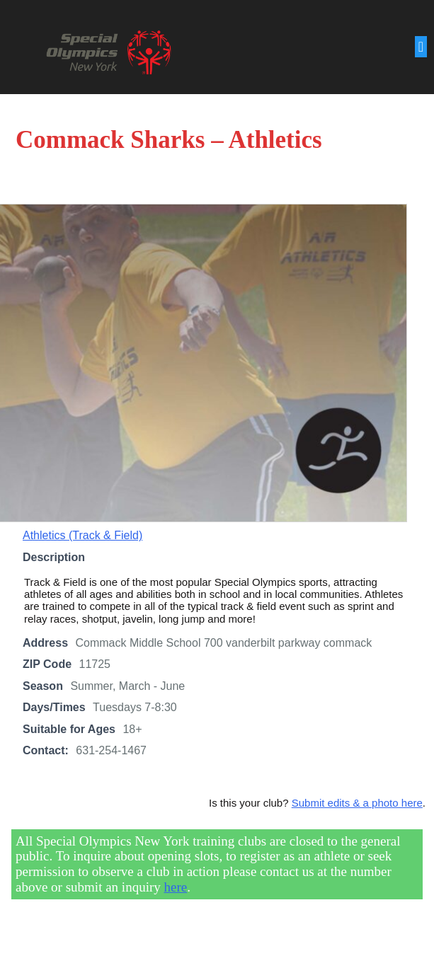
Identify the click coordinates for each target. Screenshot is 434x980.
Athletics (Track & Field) (82, 537)
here (176, 888)
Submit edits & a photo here (357, 804)
